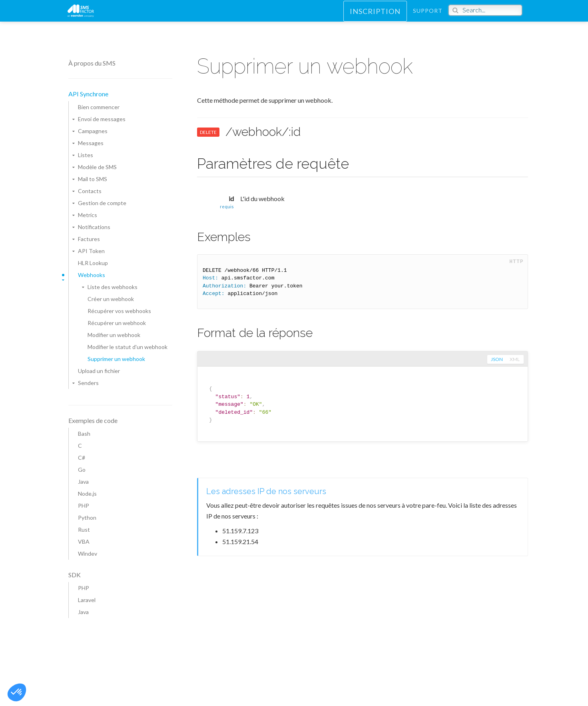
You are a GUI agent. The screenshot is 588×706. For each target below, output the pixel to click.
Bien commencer (99, 107)
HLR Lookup (93, 263)
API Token (91, 251)
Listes (86, 155)
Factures (89, 239)
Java (83, 482)
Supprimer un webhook (116, 359)
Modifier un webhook (114, 335)
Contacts (90, 191)
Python (87, 518)
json (496, 359)
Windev (88, 553)
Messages (91, 143)
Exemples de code (93, 420)
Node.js (87, 494)
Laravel (87, 600)
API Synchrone (88, 94)
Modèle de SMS (97, 167)
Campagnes (93, 131)
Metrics (88, 215)
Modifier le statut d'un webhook (128, 347)
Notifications (94, 227)
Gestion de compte (102, 203)
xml (515, 359)
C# (82, 458)
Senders (88, 383)
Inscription (375, 18)
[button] (17, 692)
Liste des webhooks (113, 287)
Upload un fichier (99, 371)
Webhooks (92, 275)
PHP (84, 506)
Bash (84, 434)
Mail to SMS (93, 179)
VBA (84, 541)
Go (82, 470)
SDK (75, 575)
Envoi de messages (102, 119)
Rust (84, 529)
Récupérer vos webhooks (119, 311)
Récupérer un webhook (117, 323)
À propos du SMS (92, 63)
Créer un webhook (111, 299)
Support (428, 18)
